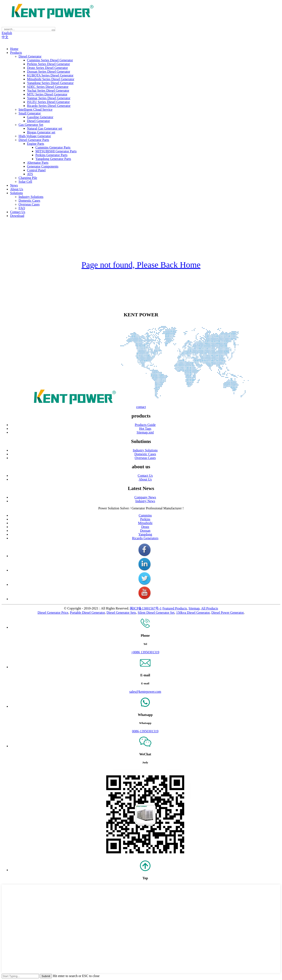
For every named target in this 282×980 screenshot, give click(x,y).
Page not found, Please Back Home (141, 265)
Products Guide (145, 425)
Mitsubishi (145, 523)
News (14, 185)
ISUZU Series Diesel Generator (48, 102)
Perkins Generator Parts (51, 155)
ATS (30, 174)
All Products (209, 608)
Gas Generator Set (31, 125)
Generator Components (43, 166)
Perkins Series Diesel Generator (48, 64)
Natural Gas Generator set (45, 128)
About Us (17, 189)
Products (16, 53)
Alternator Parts (38, 163)
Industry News (145, 501)
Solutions (16, 193)
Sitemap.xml (145, 432)
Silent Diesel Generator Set (156, 613)
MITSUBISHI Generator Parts (56, 151)
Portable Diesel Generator (87, 613)
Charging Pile (28, 178)
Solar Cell (25, 182)
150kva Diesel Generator (193, 613)
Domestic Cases (29, 201)
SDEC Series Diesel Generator (48, 87)
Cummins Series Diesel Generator (50, 60)
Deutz (145, 527)
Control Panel (36, 170)
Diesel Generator (30, 56)
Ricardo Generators (145, 538)
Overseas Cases (29, 204)
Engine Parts (36, 144)
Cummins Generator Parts (53, 147)
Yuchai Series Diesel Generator (48, 91)
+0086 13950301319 (145, 652)
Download (17, 216)
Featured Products (175, 608)
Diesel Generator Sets (121, 613)
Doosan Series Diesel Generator (49, 72)
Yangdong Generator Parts (53, 159)
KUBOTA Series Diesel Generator (50, 75)
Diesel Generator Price (53, 613)
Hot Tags (145, 429)
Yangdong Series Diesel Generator (50, 83)
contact (141, 407)
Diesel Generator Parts (34, 140)
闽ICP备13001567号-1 (146, 608)
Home (14, 49)
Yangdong (145, 534)
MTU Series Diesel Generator (47, 94)
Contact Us (18, 212)
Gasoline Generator (40, 117)
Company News (145, 497)
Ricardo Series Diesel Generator (49, 106)
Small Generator (30, 113)
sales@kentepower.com (145, 692)
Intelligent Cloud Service (36, 109)
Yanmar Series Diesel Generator (49, 98)
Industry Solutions (31, 197)
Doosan (145, 531)
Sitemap (194, 608)
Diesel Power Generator (228, 613)
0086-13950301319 (145, 731)
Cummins (145, 515)
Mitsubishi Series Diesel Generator (51, 79)
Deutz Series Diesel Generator (47, 68)
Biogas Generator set (41, 132)
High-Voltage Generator (35, 136)
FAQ (22, 208)
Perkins (145, 519)
